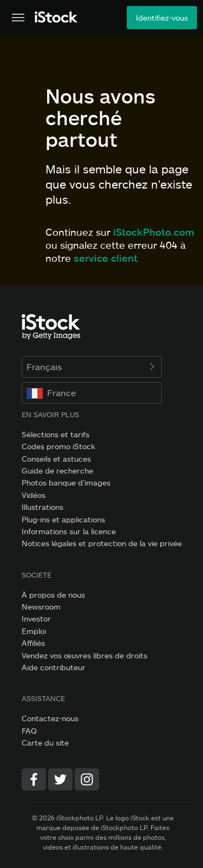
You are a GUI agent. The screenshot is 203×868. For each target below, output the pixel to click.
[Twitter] (60, 779)
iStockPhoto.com (154, 232)
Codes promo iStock (58, 446)
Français (92, 367)
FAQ (29, 731)
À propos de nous (53, 595)
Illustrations (42, 507)
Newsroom (41, 607)
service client (106, 258)
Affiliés (33, 643)
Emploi (34, 631)
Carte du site (45, 743)
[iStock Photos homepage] (56, 18)
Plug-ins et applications (63, 519)
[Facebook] (34, 779)
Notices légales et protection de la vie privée (102, 543)
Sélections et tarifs (55, 434)
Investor (36, 618)
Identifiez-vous (162, 18)
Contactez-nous (50, 718)
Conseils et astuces (56, 459)
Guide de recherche (57, 471)
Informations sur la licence (69, 531)
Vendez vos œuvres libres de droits (84, 655)
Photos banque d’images (66, 482)
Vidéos (34, 495)
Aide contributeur (54, 667)
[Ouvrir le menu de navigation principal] (18, 18)
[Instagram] (87, 779)
